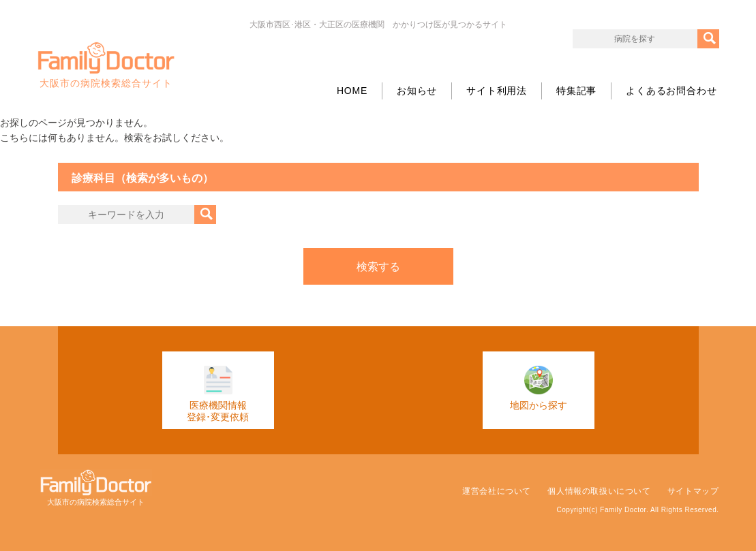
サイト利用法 (497, 91)
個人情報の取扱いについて (599, 491)
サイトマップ (693, 491)
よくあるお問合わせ (671, 91)
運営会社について (497, 491)
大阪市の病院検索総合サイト (106, 65)
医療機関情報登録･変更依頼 (218, 394)
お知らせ (417, 91)
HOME (352, 91)
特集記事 (576, 91)
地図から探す (539, 388)
